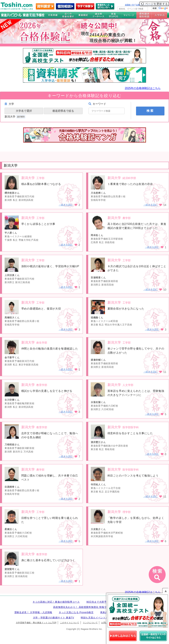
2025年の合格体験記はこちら (143, 88)
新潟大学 (15, 117)
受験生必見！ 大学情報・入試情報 (33, 612)
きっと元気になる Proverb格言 (76, 612)
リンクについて (90, 623)
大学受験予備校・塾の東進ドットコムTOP (36, 623)
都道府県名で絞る (63, 111)
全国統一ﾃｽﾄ (130, 5)
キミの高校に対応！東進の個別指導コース (56, 602)
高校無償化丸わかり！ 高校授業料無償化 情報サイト (82, 607)
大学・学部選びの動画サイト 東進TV (54, 618)
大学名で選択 (24, 111)
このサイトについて (70, 623)
